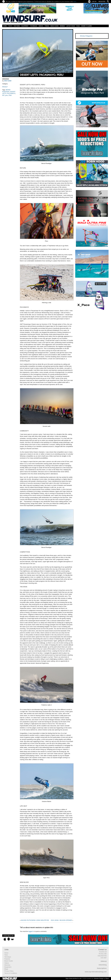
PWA (10, 95)
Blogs (6, 969)
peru (7, 95)
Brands (62, 26)
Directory (7, 965)
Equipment (25, 26)
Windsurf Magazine (86, 36)
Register (102, 2)
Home (5, 26)
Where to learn (86, 26)
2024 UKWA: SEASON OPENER (61, 920)
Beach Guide (55, 26)
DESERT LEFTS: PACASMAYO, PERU (42, 75)
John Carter (8, 81)
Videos (41, 26)
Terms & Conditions (11, 973)
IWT (3, 95)
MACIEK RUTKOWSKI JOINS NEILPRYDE (35, 920)
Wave (107, 978)
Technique (34, 26)
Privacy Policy (9, 971)
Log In (94, 2)
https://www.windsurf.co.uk (73, 978)
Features (17, 26)
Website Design (99, 978)
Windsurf (5, 87)
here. (75, 2)
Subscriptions (102, 968)
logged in (31, 931)
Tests (10, 26)
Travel (47, 26)
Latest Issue (71, 26)
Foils (78, 26)
